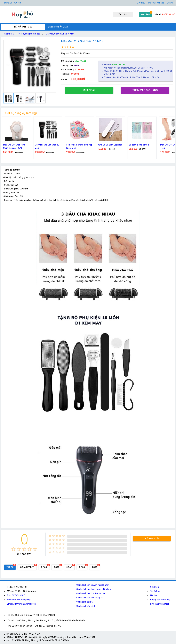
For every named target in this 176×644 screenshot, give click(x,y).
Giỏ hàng (145, 14)
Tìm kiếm (123, 14)
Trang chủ (9, 34)
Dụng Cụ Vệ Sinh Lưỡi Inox (110, 145)
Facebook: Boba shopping (19, 600)
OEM (77, 65)
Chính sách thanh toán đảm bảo (91, 593)
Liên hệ (170, 3)
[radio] (13, 549)
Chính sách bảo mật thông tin (90, 598)
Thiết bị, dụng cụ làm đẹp (29, 34)
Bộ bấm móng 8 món (139, 145)
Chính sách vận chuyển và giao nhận (93, 585)
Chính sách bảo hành (86, 606)
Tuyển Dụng (156, 591)
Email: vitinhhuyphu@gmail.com (22, 604)
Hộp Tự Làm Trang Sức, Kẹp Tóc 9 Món (79, 146)
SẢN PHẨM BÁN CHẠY (58, 27)
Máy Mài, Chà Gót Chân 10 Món (60, 34)
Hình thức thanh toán (160, 604)
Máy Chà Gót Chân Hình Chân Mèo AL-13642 (14, 146)
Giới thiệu (141, 3)
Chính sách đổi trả (85, 602)
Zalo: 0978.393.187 (16, 595)
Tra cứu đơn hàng (156, 3)
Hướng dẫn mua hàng (160, 600)
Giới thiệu (154, 587)
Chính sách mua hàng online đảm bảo (94, 589)
